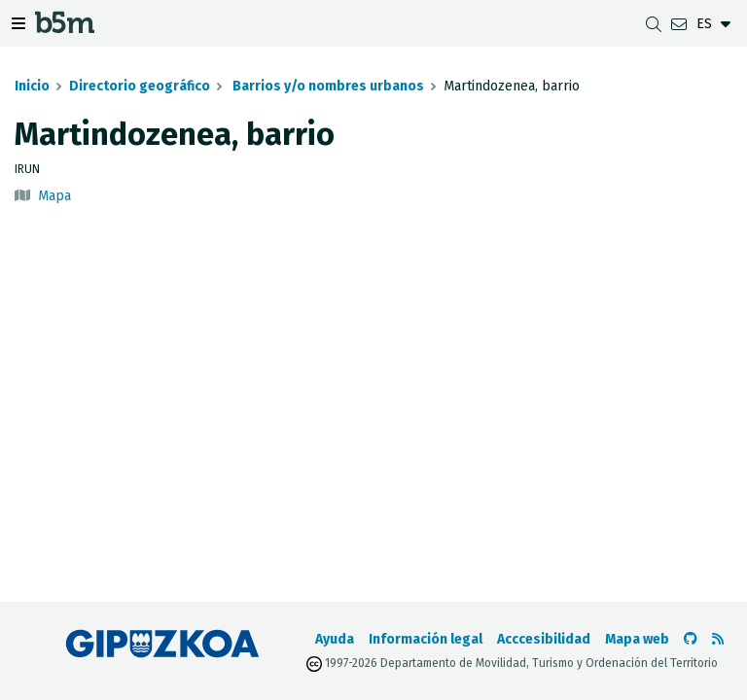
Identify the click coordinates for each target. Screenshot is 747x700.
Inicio (32, 86)
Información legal (426, 639)
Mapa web (637, 639)
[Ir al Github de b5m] (691, 639)
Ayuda (335, 639)
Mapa (54, 196)
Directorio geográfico (140, 86)
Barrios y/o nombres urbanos (327, 86)
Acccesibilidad (544, 639)
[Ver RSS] (718, 639)
